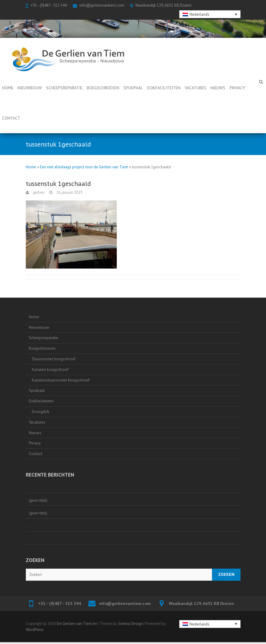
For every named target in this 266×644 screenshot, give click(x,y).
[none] (210, 14)
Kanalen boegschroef (50, 370)
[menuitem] (210, 14)
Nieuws (218, 88)
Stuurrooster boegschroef (54, 359)
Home (8, 88)
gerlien (38, 192)
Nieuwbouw (30, 88)
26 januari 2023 (69, 192)
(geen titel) (38, 500)
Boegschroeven (103, 88)
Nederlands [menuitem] (199, 14)
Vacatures (195, 88)
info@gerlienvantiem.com (102, 5)
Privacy (237, 88)
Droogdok (40, 412)
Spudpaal (133, 88)
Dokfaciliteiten (164, 88)
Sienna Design (130, 624)
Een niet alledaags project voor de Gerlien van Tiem (84, 167)
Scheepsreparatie (64, 88)
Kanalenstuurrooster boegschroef (61, 380)
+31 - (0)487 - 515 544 (49, 5)
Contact (11, 118)
